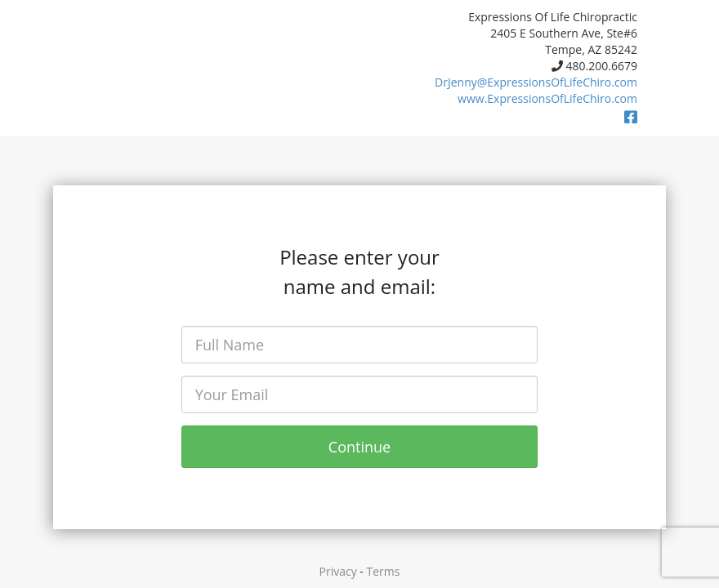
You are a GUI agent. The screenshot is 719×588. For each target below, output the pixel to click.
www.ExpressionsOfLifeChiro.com (547, 98)
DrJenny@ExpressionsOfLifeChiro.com (536, 82)
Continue (359, 447)
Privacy (338, 571)
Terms (384, 571)
